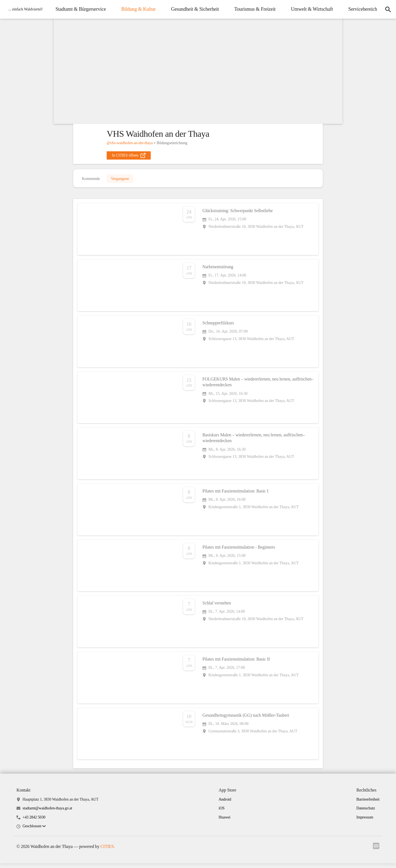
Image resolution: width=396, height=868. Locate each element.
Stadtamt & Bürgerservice (122, 9)
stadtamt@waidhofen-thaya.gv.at (47, 813)
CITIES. (108, 851)
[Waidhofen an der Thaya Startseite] (25, 18)
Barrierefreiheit (368, 804)
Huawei (225, 822)
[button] (34, 831)
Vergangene (120, 180)
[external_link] (129, 155)
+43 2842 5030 (34, 822)
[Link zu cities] (376, 851)
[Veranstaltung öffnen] (198, 232)
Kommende (91, 180)
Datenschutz (366, 813)
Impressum (365, 822)
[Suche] (387, 18)
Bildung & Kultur (179, 9)
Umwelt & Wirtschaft (353, 9)
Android (225, 804)
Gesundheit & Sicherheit (236, 9)
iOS (222, 813)
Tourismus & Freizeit (296, 9)
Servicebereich (360, 26)
